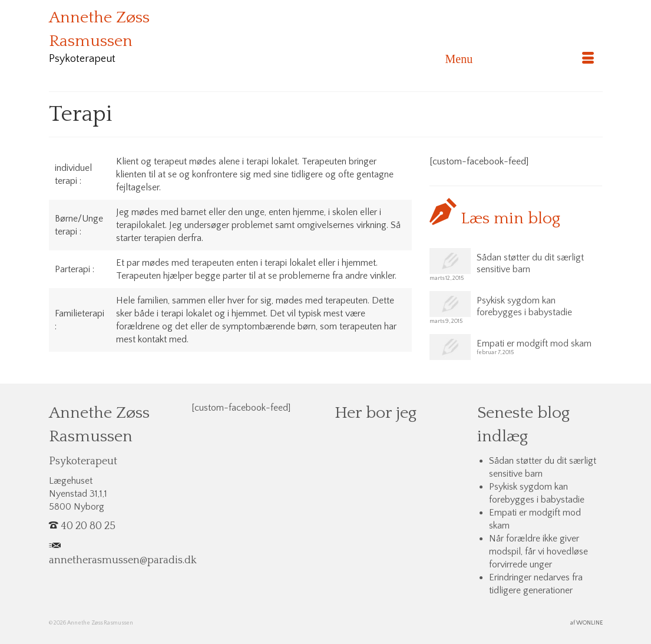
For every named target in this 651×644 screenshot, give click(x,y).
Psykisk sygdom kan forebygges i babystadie (524, 306)
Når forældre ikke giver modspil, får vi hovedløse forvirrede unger (538, 551)
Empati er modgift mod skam (534, 344)
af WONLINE (586, 623)
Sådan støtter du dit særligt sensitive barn (530, 263)
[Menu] (520, 59)
